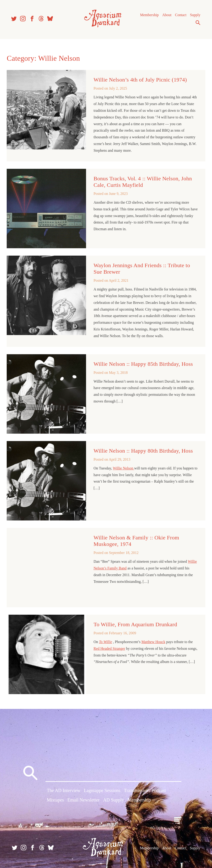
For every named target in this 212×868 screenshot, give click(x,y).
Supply (194, 16)
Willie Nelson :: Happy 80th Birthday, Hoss (143, 451)
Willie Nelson (124, 469)
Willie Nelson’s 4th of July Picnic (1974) (140, 82)
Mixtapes (55, 800)
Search (197, 24)
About (166, 16)
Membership (149, 16)
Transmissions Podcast (145, 790)
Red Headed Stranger (109, 648)
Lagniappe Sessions (102, 790)
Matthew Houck (153, 642)
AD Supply (114, 800)
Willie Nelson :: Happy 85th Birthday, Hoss (143, 365)
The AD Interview (64, 790)
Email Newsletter (83, 800)
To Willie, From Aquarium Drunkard (135, 624)
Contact (180, 16)
